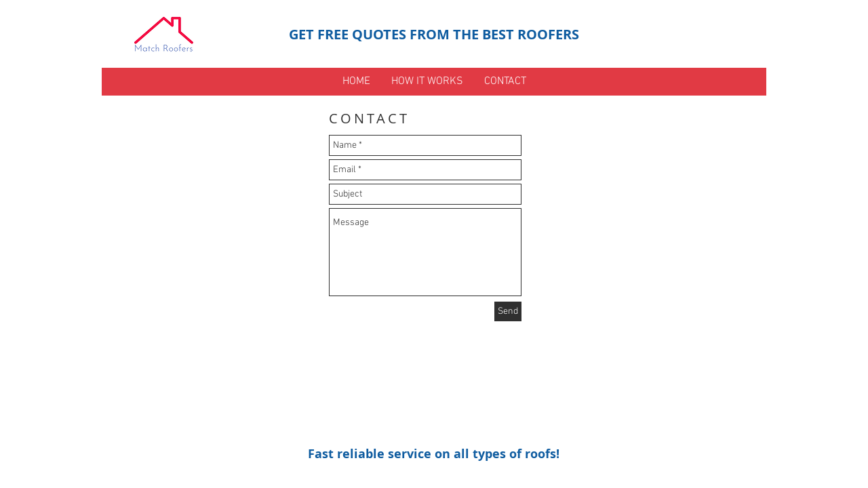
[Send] (508, 311)
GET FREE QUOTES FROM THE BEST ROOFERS (434, 34)
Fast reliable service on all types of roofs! (434, 454)
